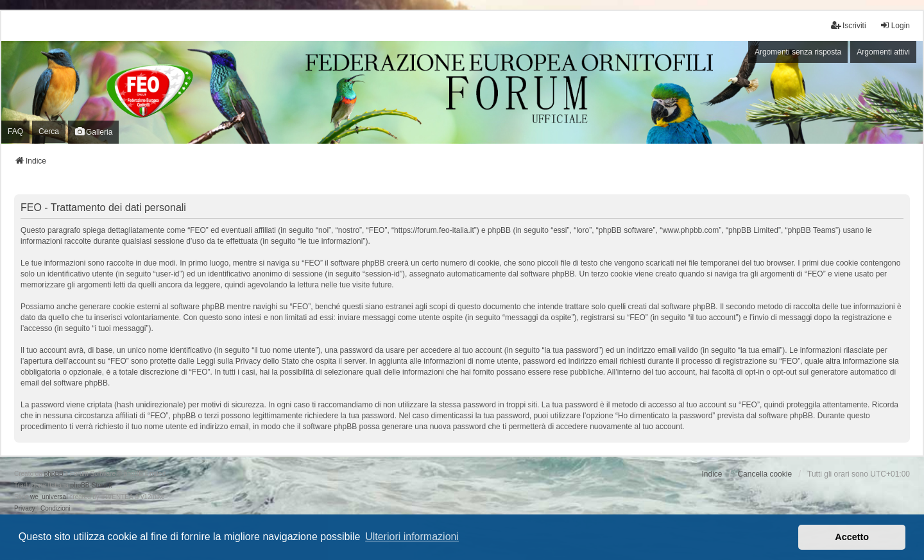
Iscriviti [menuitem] (849, 25)
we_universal (49, 497)
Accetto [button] (852, 537)
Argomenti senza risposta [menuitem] (798, 52)
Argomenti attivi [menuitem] (883, 52)
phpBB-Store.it (91, 485)
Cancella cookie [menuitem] (765, 474)
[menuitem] (25, 509)
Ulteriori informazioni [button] (412, 537)
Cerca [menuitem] (49, 132)
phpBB (54, 474)
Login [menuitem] (895, 25)
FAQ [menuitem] (15, 132)
